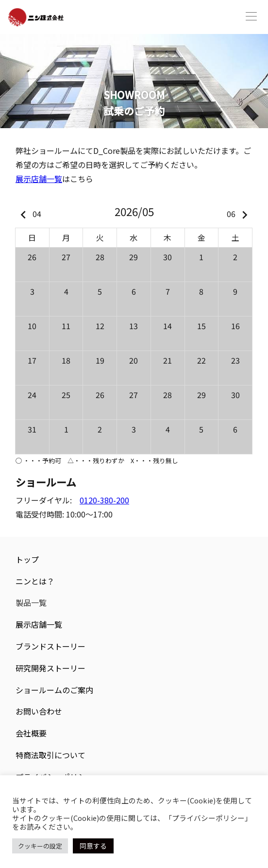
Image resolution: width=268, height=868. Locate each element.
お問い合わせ (39, 711)
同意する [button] (93, 846)
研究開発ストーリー (50, 668)
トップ (27, 559)
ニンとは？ (35, 581)
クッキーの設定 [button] (40, 846)
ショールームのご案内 (54, 690)
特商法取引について (50, 755)
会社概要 (31, 733)
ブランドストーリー (50, 646)
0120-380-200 (104, 500)
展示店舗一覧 (39, 179)
